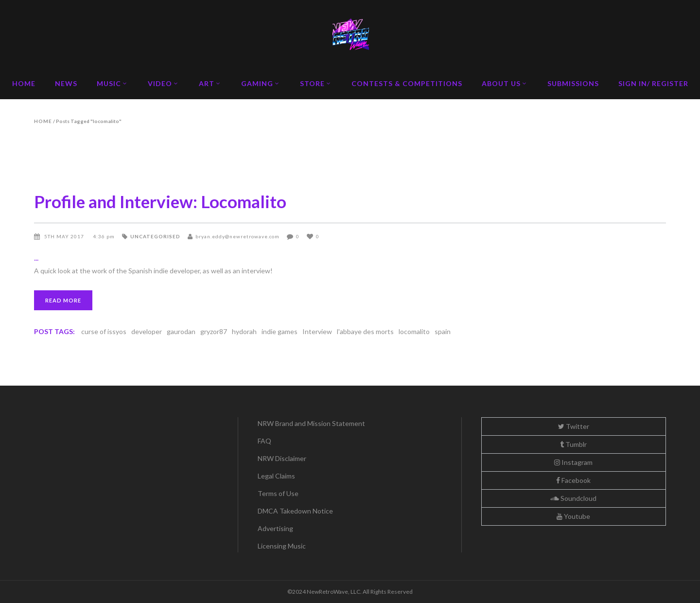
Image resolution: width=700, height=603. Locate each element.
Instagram (573, 462)
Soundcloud (573, 498)
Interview (317, 331)
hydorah (244, 331)
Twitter (574, 426)
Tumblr (573, 444)
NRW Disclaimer (282, 458)
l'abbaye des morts (365, 331)
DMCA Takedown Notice (295, 511)
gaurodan (181, 331)
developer (147, 331)
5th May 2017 (65, 236)
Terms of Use (278, 493)
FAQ (264, 441)
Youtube (573, 516)
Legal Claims (276, 476)
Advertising (275, 528)
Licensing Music (282, 546)
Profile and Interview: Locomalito (160, 201)
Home (43, 121)
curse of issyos (104, 331)
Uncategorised (155, 236)
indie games (280, 331)
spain (443, 331)
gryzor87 (214, 331)
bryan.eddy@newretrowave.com (237, 236)
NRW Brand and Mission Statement (311, 423)
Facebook (573, 480)
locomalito (414, 331)
